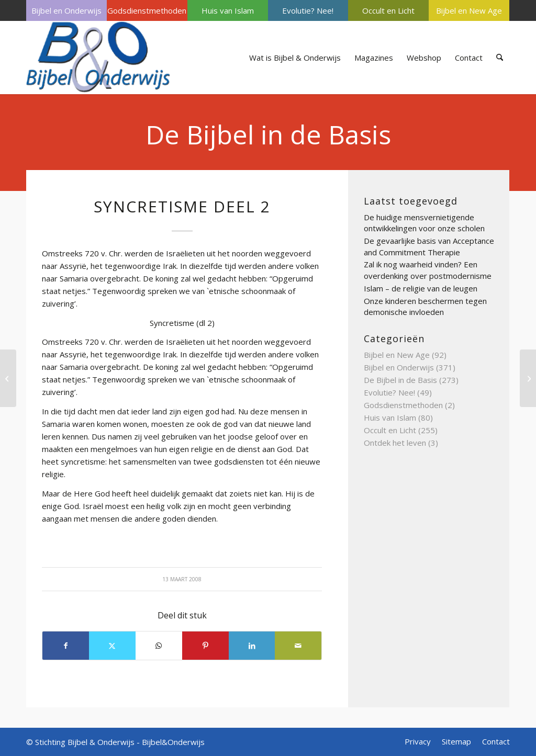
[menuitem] (66, 10)
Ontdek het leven (395, 443)
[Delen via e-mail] (298, 646)
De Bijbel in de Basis (268, 134)
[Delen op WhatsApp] (159, 646)
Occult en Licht (388, 10)
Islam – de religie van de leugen (421, 288)
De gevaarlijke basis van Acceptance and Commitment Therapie (429, 246)
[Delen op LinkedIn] (252, 646)
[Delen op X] (112, 646)
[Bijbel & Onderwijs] (98, 58)
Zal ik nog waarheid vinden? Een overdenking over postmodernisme (428, 270)
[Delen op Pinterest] (205, 646)
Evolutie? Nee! (308, 10)
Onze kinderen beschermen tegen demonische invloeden (425, 307)
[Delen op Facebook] (66, 646)
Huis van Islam (228, 10)
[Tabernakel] (8, 378)
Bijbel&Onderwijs (173, 742)
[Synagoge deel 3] (528, 378)
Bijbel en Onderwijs (66, 10)
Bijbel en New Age (469, 10)
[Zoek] (500, 58)
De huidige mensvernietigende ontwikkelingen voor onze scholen (424, 223)
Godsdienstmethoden (147, 10)
